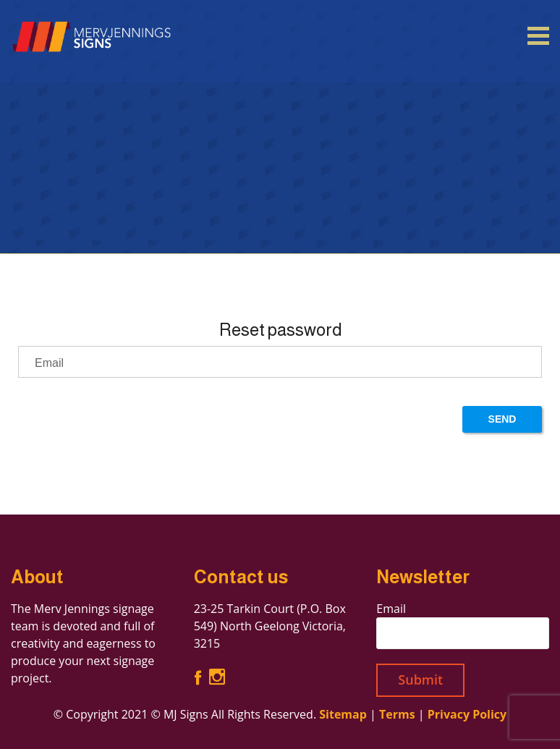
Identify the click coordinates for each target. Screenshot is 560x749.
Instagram (217, 677)
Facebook (198, 677)
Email (391, 609)
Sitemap (343, 714)
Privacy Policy (467, 714)
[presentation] (128, 421)
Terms (397, 714)
